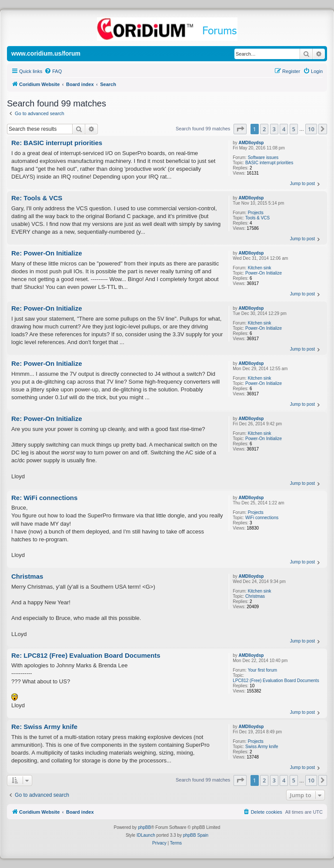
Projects (256, 213)
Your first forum (262, 670)
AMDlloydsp (251, 143)
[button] (240, 129)
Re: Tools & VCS (37, 198)
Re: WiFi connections (44, 498)
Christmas (255, 596)
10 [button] (311, 129)
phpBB (144, 827)
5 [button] (294, 129)
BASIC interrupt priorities (269, 163)
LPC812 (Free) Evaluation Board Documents (276, 681)
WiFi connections (262, 518)
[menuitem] (53, 71)
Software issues (263, 157)
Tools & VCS (257, 218)
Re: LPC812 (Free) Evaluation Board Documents (86, 655)
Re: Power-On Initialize (47, 253)
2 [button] (264, 129)
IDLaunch (146, 835)
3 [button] (274, 129)
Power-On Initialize (264, 273)
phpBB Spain (196, 835)
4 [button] (284, 129)
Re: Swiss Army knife (44, 727)
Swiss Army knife (262, 747)
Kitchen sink (260, 268)
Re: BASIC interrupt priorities (57, 143)
